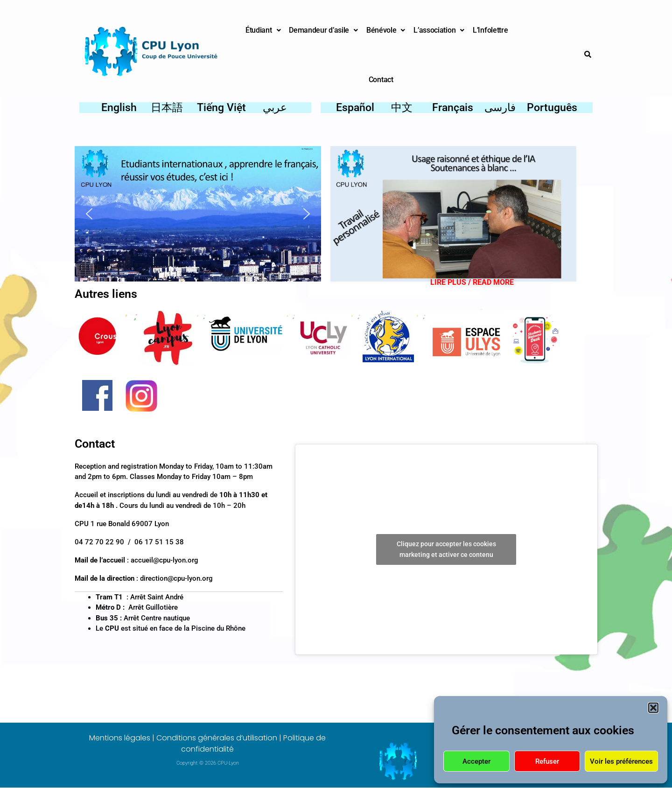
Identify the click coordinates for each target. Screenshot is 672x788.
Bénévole (386, 30)
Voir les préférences (621, 761)
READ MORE (493, 282)
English (119, 108)
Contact (381, 80)
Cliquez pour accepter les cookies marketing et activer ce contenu (446, 549)
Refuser (547, 761)
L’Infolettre (490, 30)
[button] (653, 708)
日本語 (167, 108)
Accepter (476, 761)
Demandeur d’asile (323, 30)
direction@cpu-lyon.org (176, 578)
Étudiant (263, 30)
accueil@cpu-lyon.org (164, 560)
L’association (439, 30)
